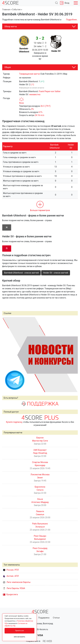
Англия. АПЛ (11, 576)
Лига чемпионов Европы (17, 582)
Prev (6, 354)
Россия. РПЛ (11, 570)
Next (74, 354)
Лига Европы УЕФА (14, 588)
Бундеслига (10, 594)
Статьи (56, 618)
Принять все (19, 631)
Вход (65, 3)
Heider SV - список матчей (56, 273)
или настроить (19, 637)
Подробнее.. (72, 20)
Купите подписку (14, 422)
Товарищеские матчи (29, 74)
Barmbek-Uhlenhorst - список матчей (21, 273)
